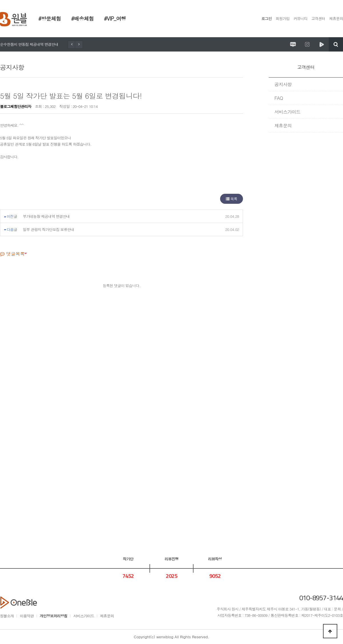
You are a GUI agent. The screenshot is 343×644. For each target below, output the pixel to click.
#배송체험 (82, 18)
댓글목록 (12, 254)
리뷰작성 (215, 559)
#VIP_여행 (115, 18)
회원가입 (283, 18)
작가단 (128, 559)
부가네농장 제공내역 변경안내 (46, 216)
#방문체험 (50, 18)
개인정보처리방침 (54, 616)
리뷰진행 (171, 559)
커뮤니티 (300, 18)
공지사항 (283, 84)
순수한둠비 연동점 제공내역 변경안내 (29, 44)
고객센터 (318, 18)
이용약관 (27, 616)
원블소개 (7, 616)
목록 (232, 199)
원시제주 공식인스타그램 (307, 44)
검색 (336, 44)
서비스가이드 (287, 112)
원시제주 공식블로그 (293, 44)
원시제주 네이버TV (322, 44)
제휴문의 (336, 18)
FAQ (279, 98)
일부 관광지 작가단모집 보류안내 (49, 229)
